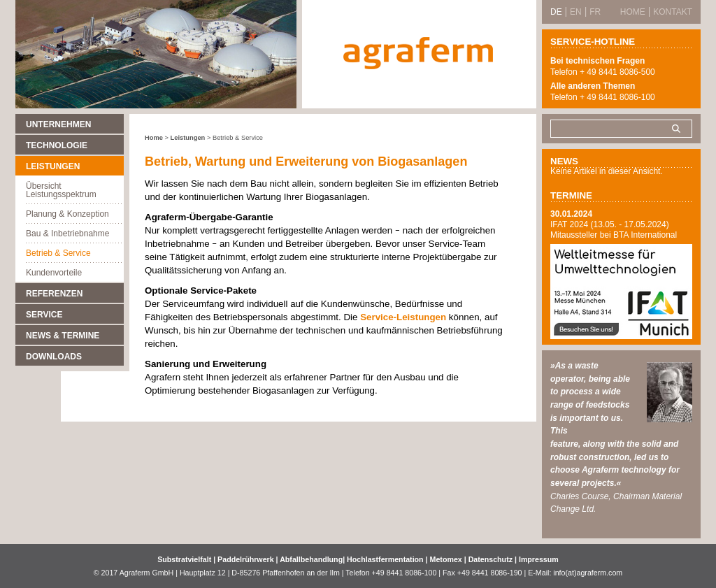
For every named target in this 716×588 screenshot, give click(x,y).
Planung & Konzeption (67, 214)
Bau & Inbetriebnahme (67, 234)
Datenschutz (491, 559)
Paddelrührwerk (247, 559)
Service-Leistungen (404, 317)
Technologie (57, 145)
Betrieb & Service (58, 253)
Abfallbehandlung (311, 559)
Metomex (447, 559)
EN (576, 12)
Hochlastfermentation (386, 559)
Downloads (54, 357)
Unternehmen (58, 124)
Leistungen (53, 166)
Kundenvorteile (54, 273)
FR (595, 12)
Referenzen (54, 294)
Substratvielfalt (184, 559)
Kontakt (673, 12)
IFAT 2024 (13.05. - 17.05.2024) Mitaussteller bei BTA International (614, 230)
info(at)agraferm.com (588, 573)
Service (44, 315)
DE (556, 12)
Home (154, 138)
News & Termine (63, 336)
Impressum (539, 559)
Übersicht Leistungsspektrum (61, 190)
